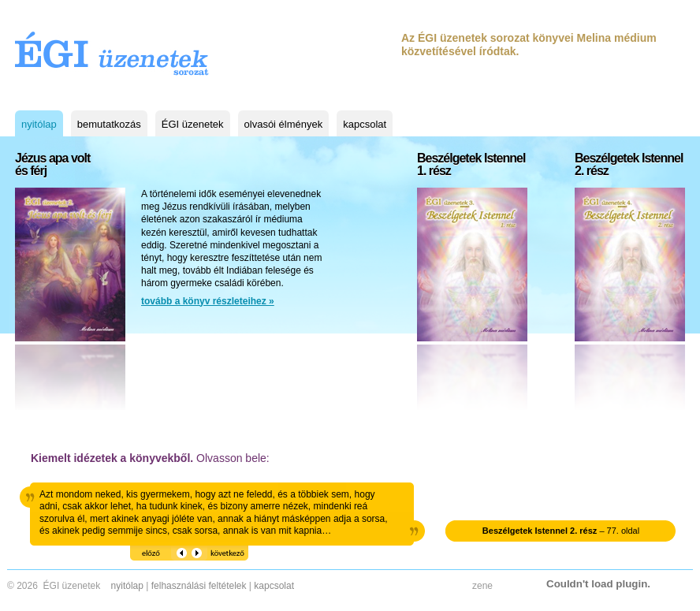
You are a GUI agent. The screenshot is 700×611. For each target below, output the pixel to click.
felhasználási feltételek (199, 586)
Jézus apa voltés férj (52, 165)
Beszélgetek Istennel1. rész (471, 165)
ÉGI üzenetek (193, 124)
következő (209, 550)
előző (140, 550)
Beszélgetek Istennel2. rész (629, 165)
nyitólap (39, 124)
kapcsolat (365, 124)
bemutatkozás (109, 124)
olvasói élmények (284, 124)
